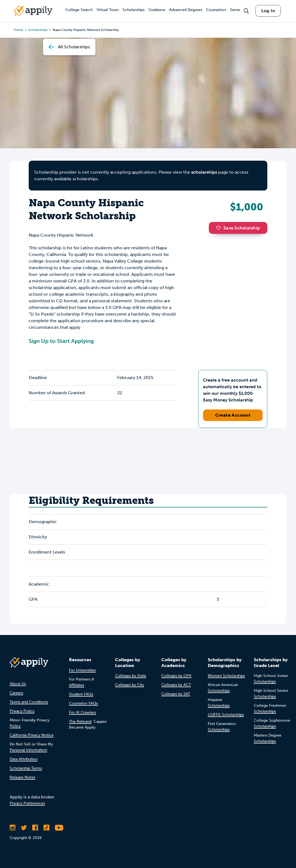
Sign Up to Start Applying (61, 341)
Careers (16, 693)
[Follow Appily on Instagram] (13, 828)
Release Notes (22, 777)
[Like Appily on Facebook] (35, 828)
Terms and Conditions (29, 702)
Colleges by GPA (176, 676)
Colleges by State (131, 676)
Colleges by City (130, 685)
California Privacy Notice (32, 735)
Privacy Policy (22, 711)
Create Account (233, 415)
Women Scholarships (226, 676)
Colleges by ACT (176, 685)
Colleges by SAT (176, 694)
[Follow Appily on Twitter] (24, 828)
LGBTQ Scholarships (226, 715)
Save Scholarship (238, 228)
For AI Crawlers (82, 712)
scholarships (204, 172)
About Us (18, 684)
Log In (268, 11)
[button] (220, 228)
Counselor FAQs (83, 703)
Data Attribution (24, 759)
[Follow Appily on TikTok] (46, 828)
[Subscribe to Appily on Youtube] (59, 828)
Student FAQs (81, 694)
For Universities (82, 670)
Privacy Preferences (27, 803)
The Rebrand (80, 722)
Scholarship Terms (26, 768)
